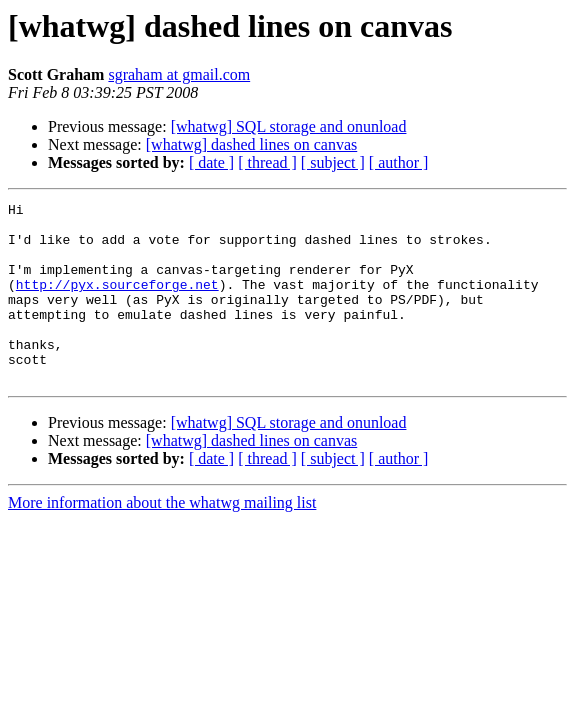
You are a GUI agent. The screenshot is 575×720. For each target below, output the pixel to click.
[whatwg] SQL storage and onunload (289, 126)
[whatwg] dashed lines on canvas (252, 144)
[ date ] (211, 162)
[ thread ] (267, 162)
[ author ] (399, 162)
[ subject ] (333, 162)
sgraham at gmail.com (179, 74)
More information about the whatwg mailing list (162, 538)
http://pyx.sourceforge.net (117, 302)
